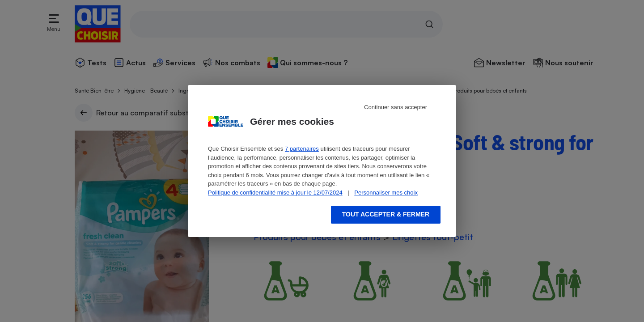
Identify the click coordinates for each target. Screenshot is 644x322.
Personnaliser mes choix (386, 193)
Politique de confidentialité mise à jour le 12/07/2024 (275, 193)
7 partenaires (302, 149)
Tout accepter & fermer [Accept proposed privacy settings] (386, 214)
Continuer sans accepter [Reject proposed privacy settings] (396, 107)
